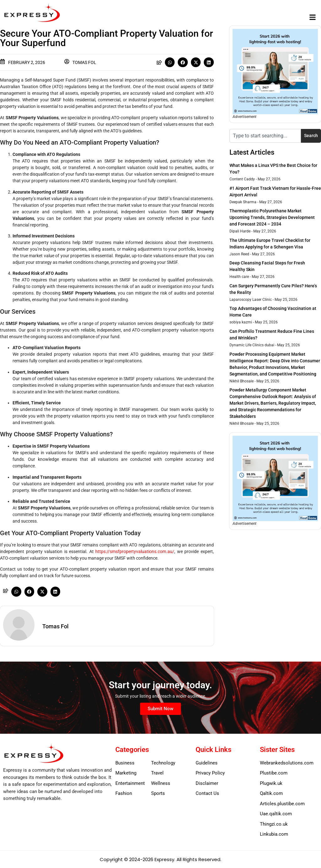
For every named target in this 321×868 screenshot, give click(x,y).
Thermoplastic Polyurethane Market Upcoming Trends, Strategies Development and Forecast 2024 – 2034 (272, 217)
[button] (313, 17)
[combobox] (265, 136)
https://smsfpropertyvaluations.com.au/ (135, 551)
